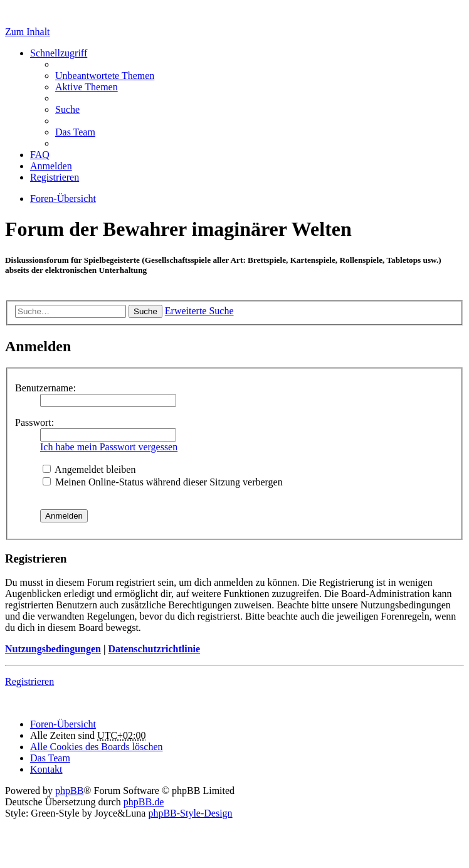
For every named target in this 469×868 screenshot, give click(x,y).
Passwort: (34, 422)
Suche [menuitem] (67, 109)
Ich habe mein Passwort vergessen (109, 447)
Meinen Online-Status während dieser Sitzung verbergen (163, 482)
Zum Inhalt (28, 32)
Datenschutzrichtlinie (154, 649)
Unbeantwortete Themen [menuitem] (105, 76)
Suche (145, 311)
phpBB (69, 791)
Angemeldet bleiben (89, 469)
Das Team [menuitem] (75, 132)
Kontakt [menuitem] (46, 769)
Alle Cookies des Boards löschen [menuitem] (97, 747)
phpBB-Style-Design (190, 813)
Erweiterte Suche (199, 311)
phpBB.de (144, 802)
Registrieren (29, 681)
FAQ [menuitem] (40, 155)
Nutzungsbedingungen (53, 649)
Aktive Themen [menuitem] (87, 87)
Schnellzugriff (59, 53)
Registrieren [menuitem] (55, 177)
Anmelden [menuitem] (51, 166)
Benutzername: (45, 388)
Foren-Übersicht (63, 724)
